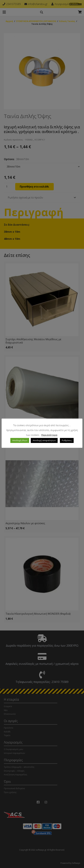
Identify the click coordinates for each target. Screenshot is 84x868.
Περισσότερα (49, 435)
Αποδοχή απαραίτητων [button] (44, 440)
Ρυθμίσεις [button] (67, 440)
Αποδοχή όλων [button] (20, 440)
